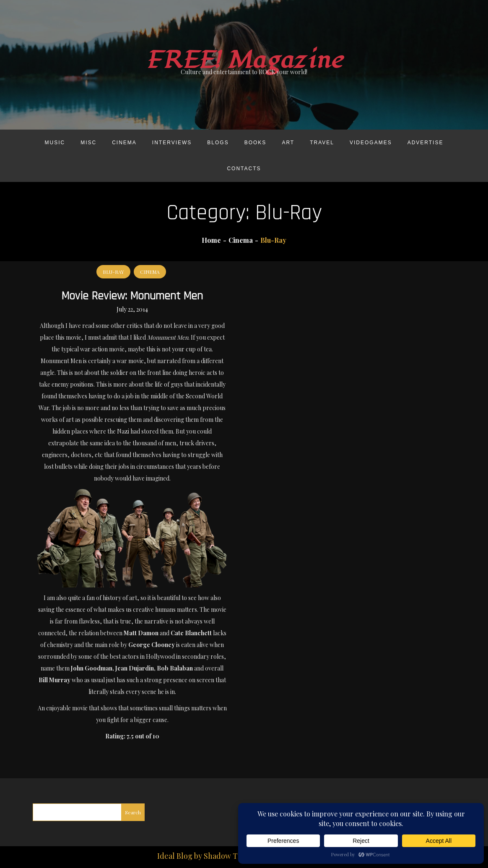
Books (256, 143)
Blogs (218, 143)
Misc (88, 143)
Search (133, 812)
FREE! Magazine (244, 60)
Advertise (426, 143)
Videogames (371, 143)
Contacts (244, 169)
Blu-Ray (113, 272)
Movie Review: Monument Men (132, 296)
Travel (322, 143)
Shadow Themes (232, 856)
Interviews (172, 143)
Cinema (124, 143)
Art (288, 143)
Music (55, 143)
